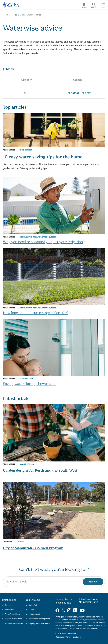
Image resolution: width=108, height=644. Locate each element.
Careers (7, 605)
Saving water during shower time (30, 384)
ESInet (30, 610)
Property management (12, 619)
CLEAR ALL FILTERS (79, 93)
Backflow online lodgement (38, 619)
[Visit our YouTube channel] (82, 610)
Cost (29, 93)
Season (79, 80)
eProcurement (33, 614)
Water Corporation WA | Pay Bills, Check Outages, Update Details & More (7, 15)
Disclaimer (60, 637)
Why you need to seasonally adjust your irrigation (43, 242)
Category (29, 80)
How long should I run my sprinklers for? (36, 313)
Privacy (68, 637)
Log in (84, 5)
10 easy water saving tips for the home (43, 157)
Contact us (77, 637)
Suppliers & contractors (13, 623)
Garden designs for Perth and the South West (40, 470)
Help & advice (19, 15)
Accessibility (8, 610)
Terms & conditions (11, 614)
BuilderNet (31, 605)
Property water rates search (38, 623)
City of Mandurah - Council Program (33, 548)
